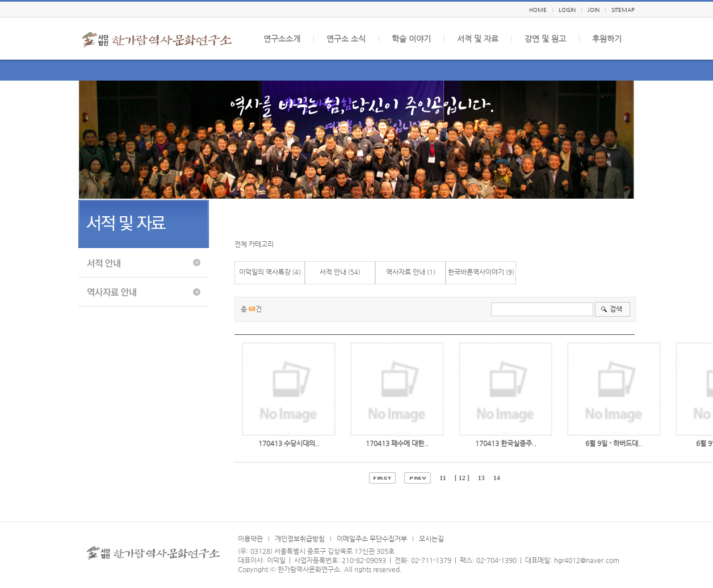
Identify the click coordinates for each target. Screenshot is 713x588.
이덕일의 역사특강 (265, 272)
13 (481, 478)
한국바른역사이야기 (476, 272)
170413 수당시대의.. (289, 443)
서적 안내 (333, 272)
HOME (538, 10)
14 (497, 478)
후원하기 (607, 39)
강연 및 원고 (545, 39)
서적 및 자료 (478, 39)
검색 (616, 309)
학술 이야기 (411, 39)
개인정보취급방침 (300, 539)
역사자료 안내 (406, 272)
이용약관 (250, 539)
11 (443, 478)
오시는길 (431, 539)
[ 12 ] (462, 478)
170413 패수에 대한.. (397, 443)
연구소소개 (282, 39)
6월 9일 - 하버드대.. (614, 443)
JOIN (594, 10)
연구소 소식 (346, 39)
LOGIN (567, 10)
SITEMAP (623, 10)
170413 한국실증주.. (506, 443)
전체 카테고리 (254, 244)
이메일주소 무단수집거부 (372, 539)
